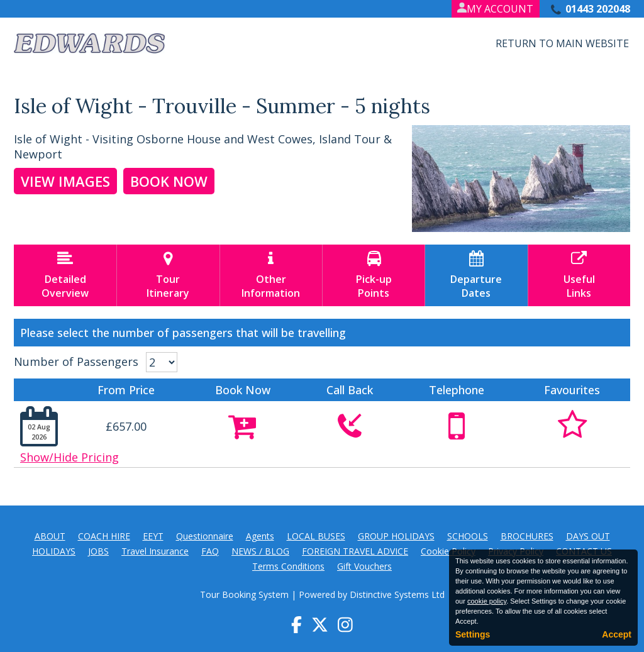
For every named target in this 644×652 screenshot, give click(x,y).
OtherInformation (271, 275)
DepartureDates (476, 275)
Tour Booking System (244, 594)
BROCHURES (527, 536)
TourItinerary (168, 275)
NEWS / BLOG (260, 551)
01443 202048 (598, 9)
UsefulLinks (579, 275)
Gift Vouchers (364, 566)
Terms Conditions (288, 566)
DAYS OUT (588, 536)
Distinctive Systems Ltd (397, 594)
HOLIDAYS (54, 551)
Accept (617, 634)
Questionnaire (205, 536)
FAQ (210, 551)
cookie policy (487, 601)
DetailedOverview (65, 275)
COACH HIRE (104, 536)
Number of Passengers (76, 362)
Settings (473, 634)
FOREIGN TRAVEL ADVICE (355, 551)
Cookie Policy (448, 551)
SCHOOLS (468, 536)
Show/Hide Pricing (69, 457)
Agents (260, 536)
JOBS (98, 551)
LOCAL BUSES (316, 536)
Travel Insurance (155, 551)
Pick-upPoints (374, 275)
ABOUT (50, 536)
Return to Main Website (562, 43)
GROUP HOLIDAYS (396, 536)
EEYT (153, 536)
